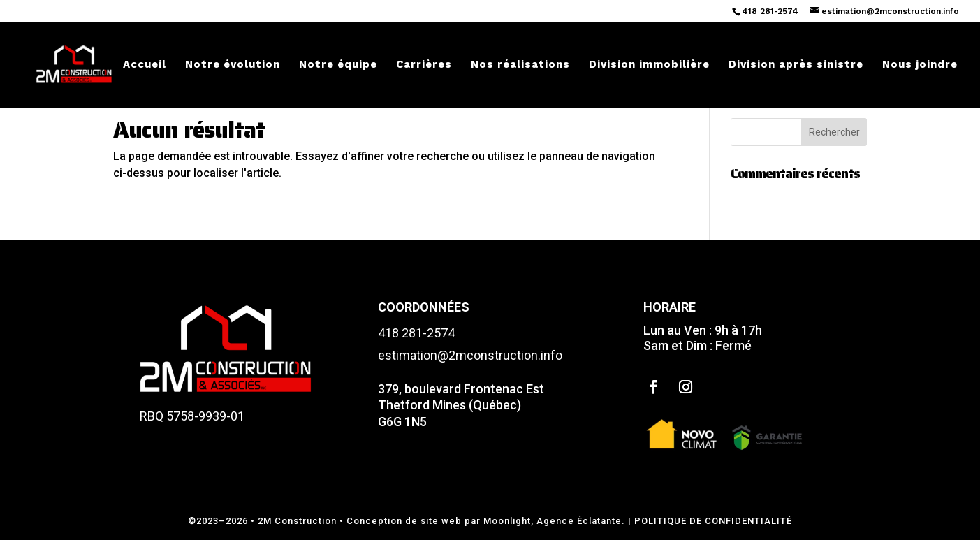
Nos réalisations (520, 65)
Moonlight (507, 521)
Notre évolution (233, 65)
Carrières (424, 65)
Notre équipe (338, 65)
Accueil (145, 65)
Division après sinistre (796, 65)
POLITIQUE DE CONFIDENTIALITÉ (713, 521)
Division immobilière (649, 65)
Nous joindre (920, 65)
